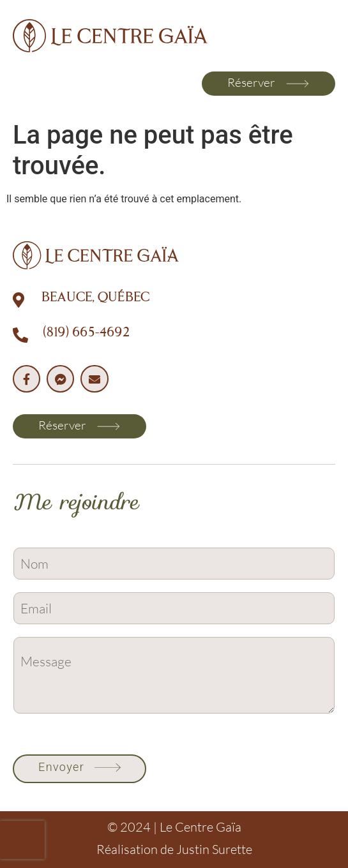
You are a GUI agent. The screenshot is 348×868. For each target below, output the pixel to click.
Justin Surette (214, 849)
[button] (27, 84)
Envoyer (61, 767)
